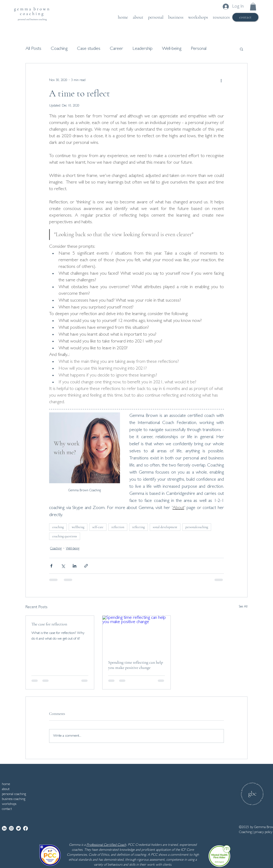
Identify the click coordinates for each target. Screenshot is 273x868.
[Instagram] (11, 828)
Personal (199, 49)
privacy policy (263, 832)
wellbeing (78, 527)
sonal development (165, 527)
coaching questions (65, 536)
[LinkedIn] (4, 828)
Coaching (59, 49)
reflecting (139, 527)
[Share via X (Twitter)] (63, 566)
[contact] (245, 17)
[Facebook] (26, 828)
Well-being (172, 49)
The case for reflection (49, 624)
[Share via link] (86, 566)
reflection (118, 527)
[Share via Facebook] (51, 566)
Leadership (143, 49)
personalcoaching (197, 527)
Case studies (89, 49)
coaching (58, 527)
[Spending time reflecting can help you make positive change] (137, 635)
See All (243, 607)
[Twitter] (18, 828)
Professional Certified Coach (106, 845)
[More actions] (221, 80)
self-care (98, 527)
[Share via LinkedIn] (75, 566)
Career (116, 49)
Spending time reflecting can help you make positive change (136, 665)
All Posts (33, 49)
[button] (253, 7)
